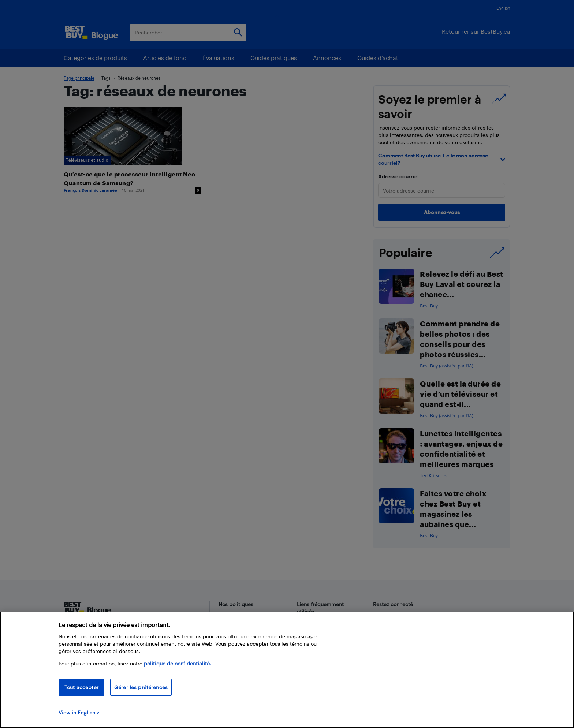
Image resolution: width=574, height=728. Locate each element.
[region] (287, 670)
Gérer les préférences (141, 687)
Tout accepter (81, 687)
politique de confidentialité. (178, 663)
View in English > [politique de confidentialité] (79, 712)
